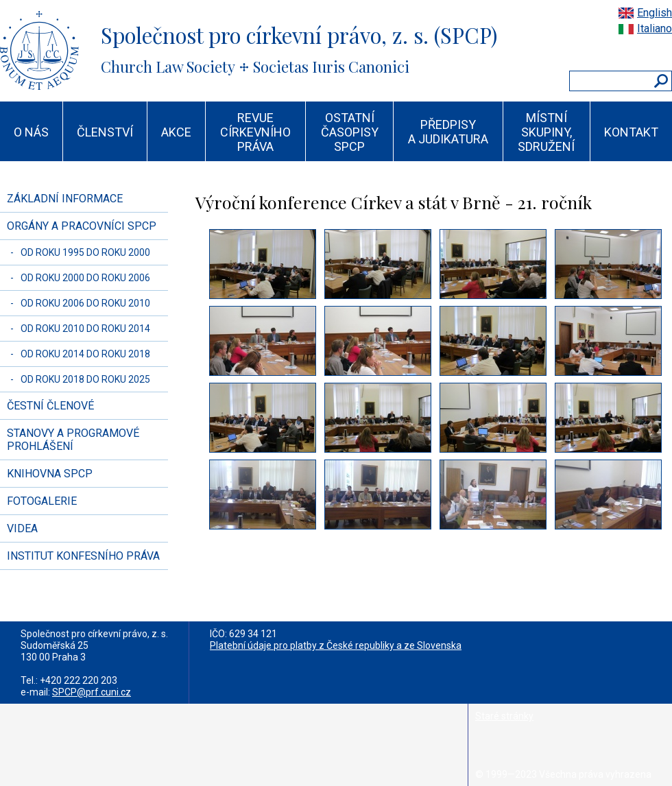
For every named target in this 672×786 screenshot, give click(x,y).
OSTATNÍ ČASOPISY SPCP (350, 132)
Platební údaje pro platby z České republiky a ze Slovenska (336, 645)
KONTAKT (631, 132)
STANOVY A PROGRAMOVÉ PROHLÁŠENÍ (73, 440)
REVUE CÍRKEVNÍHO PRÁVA (255, 132)
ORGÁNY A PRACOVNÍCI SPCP (82, 226)
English (655, 13)
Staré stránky (504, 716)
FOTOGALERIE (42, 501)
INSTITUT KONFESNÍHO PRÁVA (83, 556)
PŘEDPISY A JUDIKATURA (448, 132)
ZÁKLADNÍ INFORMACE (65, 199)
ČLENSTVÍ (105, 132)
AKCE (176, 132)
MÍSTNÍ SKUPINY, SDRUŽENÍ (546, 132)
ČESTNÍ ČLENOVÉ (50, 406)
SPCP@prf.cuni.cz (92, 692)
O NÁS (31, 132)
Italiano (655, 28)
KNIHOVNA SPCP (50, 474)
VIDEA (22, 528)
